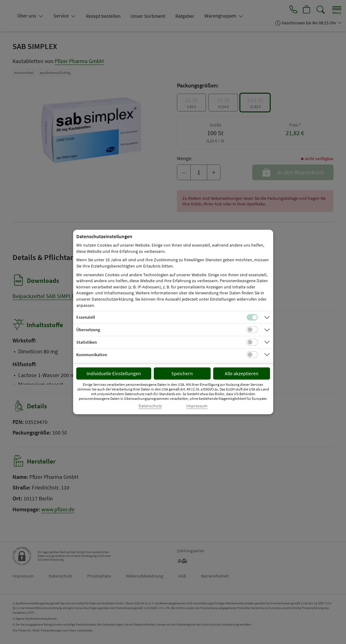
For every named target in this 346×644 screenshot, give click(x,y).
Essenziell (86, 317)
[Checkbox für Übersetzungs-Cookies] (252, 330)
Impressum (197, 406)
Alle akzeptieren (242, 373)
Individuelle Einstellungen (114, 373)
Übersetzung (88, 330)
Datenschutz (150, 406)
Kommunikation (92, 355)
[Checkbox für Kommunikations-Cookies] (252, 355)
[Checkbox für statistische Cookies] (252, 342)
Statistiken (87, 342)
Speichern (182, 373)
